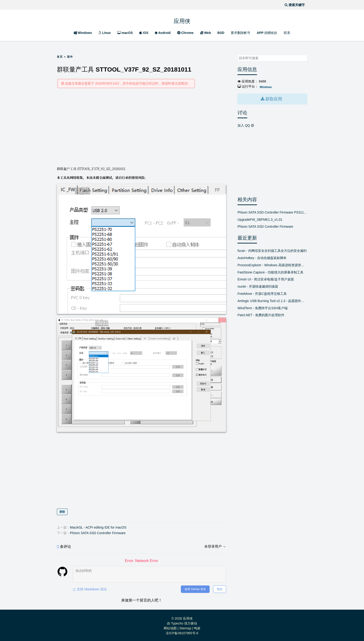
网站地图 (170, 627)
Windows (83, 33)
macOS (125, 33)
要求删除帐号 (240, 33)
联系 (287, 33)
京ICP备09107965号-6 (182, 632)
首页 (60, 57)
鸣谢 (197, 627)
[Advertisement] (141, 127)
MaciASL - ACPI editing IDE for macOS (98, 526)
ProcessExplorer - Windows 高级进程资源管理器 (272, 264)
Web (206, 33)
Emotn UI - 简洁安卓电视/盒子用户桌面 (266, 278)
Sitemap (185, 627)
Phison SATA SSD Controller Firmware (98, 532)
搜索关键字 (237, 55)
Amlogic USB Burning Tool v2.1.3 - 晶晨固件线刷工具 (272, 299)
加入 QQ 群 (246, 124)
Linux (105, 33)
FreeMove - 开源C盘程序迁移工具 (262, 292)
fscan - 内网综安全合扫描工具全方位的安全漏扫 (272, 250)
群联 (62, 511)
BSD (221, 33)
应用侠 (182, 21)
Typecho (177, 622)
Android (163, 33)
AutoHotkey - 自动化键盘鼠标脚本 (262, 256)
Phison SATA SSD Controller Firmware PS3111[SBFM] (272, 211)
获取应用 (273, 98)
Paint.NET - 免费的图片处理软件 (261, 314)
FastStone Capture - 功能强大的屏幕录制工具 (270, 271)
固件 (70, 57)
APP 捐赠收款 (267, 33)
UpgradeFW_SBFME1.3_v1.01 (260, 218)
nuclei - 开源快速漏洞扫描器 (258, 285)
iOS (144, 33)
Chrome (185, 33)
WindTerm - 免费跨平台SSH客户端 (263, 307)
